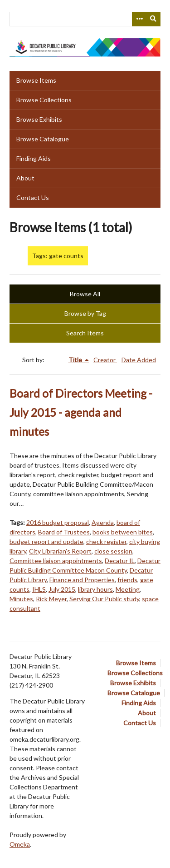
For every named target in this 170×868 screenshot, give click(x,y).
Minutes (21, 599)
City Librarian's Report (60, 551)
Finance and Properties (82, 580)
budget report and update (46, 541)
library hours (95, 589)
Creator (105, 360)
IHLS (39, 589)
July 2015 (62, 589)
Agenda (103, 522)
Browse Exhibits (39, 119)
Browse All (85, 294)
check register (106, 541)
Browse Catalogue (43, 139)
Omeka (20, 844)
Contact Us (33, 197)
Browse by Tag (85, 313)
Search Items (85, 333)
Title (76, 360)
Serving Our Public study (104, 599)
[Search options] (139, 19)
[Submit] (154, 19)
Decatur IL (120, 561)
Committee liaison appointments (56, 561)
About (25, 178)
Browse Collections (44, 100)
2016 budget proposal (58, 522)
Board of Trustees (64, 532)
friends (127, 580)
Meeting (128, 589)
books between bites (123, 532)
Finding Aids (34, 158)
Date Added (139, 360)
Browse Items (36, 80)
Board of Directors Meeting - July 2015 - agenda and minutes (81, 412)
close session (113, 551)
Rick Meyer (51, 599)
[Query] (85, 19)
